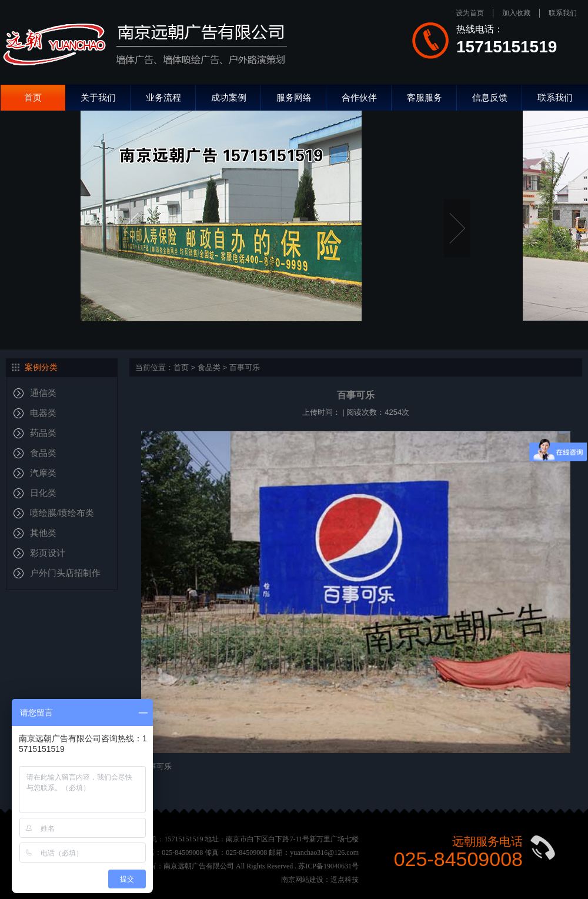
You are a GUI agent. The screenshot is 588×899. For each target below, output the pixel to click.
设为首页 (470, 13)
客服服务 (425, 97)
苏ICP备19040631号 (328, 866)
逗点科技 (345, 880)
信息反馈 (490, 97)
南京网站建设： (306, 880)
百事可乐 (245, 367)
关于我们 (98, 97)
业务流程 (163, 97)
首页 (33, 97)
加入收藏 (516, 13)
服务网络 (294, 97)
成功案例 (229, 97)
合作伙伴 (359, 97)
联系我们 (563, 13)
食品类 (209, 367)
